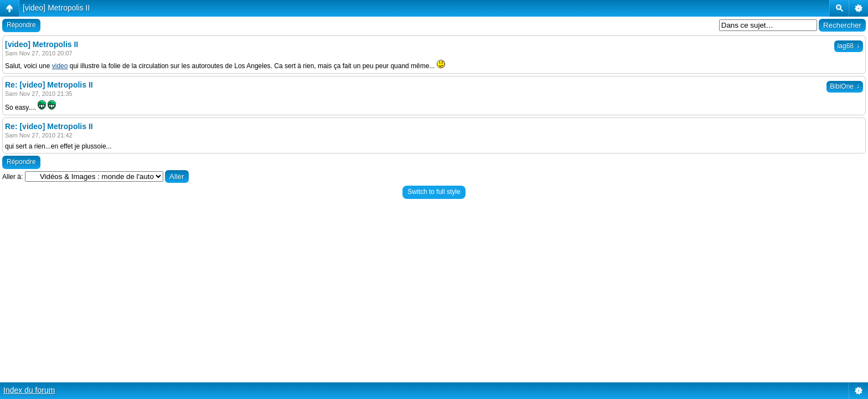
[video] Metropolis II (56, 8)
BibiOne (845, 86)
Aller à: (12, 177)
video (60, 66)
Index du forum (29, 390)
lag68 (849, 46)
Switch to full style (434, 192)
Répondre (21, 25)
